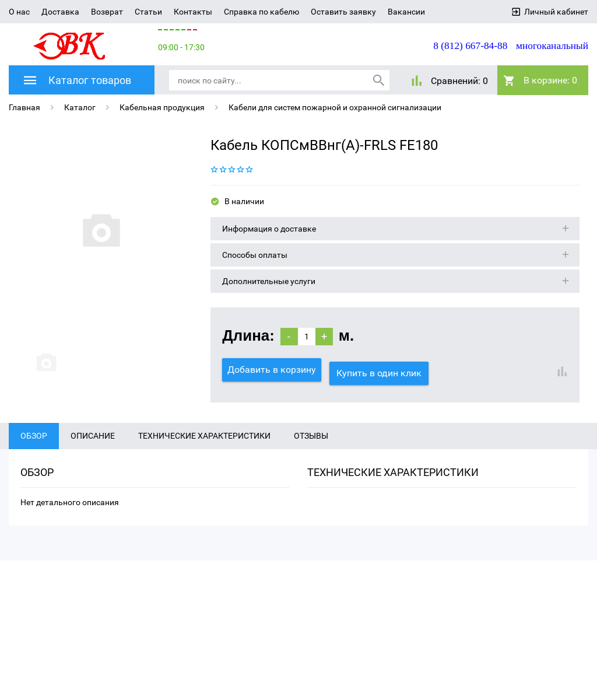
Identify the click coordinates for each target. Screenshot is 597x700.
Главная (24, 106)
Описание (93, 449)
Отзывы (311, 449)
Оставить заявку (343, 12)
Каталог (80, 106)
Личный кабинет (556, 12)
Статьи (148, 12)
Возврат (107, 12)
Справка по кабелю (261, 12)
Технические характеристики (204, 449)
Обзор (34, 449)
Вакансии (406, 12)
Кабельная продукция (162, 106)
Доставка (60, 12)
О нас (19, 12)
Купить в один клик (382, 368)
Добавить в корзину (272, 368)
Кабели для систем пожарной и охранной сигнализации (335, 106)
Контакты (193, 12)
